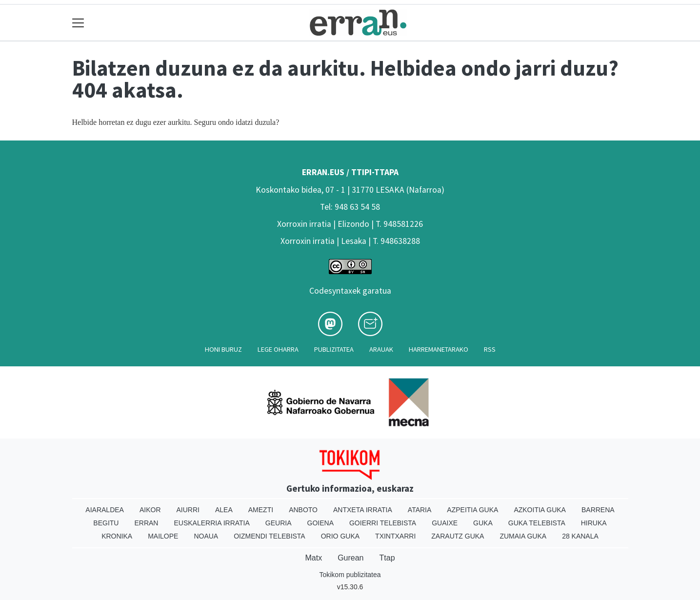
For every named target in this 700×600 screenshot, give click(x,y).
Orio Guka (340, 536)
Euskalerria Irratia (211, 523)
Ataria (420, 510)
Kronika (117, 536)
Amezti (261, 510)
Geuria (279, 523)
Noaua (206, 536)
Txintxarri (395, 536)
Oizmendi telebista (270, 536)
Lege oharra (278, 349)
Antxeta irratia (363, 510)
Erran (146, 523)
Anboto (303, 510)
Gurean (350, 558)
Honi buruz (223, 349)
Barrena (598, 510)
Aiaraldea (105, 510)
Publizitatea (334, 349)
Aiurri (188, 510)
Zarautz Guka (458, 536)
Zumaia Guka (523, 536)
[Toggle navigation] (78, 23)
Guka (483, 523)
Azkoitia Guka (540, 510)
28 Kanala (580, 536)
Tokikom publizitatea (350, 575)
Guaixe (445, 523)
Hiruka (594, 523)
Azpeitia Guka (472, 510)
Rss (490, 349)
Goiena (320, 523)
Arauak (381, 349)
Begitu (106, 523)
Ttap (387, 558)
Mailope (163, 536)
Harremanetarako (439, 349)
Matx (313, 558)
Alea (224, 510)
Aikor (150, 510)
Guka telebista (537, 523)
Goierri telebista (383, 523)
